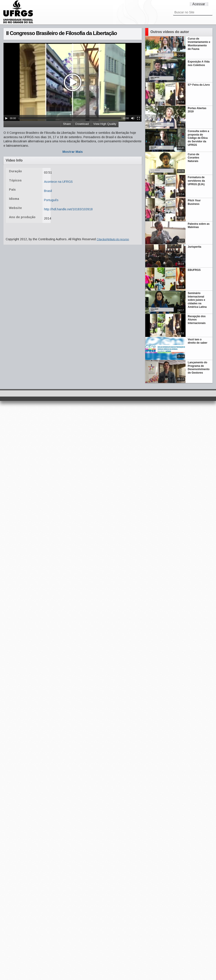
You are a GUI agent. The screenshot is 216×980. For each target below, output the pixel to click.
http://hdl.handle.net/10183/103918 (68, 209)
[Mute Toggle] (133, 118)
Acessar (199, 4)
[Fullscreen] (138, 118)
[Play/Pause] (6, 118)
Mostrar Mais (73, 152)
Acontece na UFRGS (58, 182)
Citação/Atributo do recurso (113, 239)
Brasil (48, 191)
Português (51, 200)
